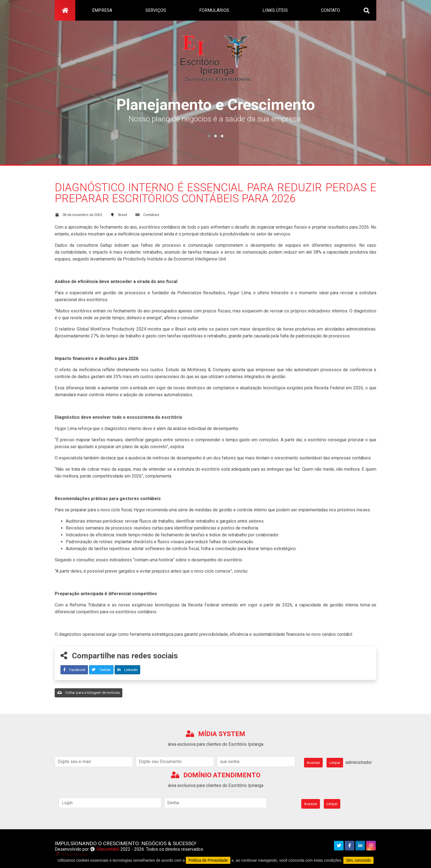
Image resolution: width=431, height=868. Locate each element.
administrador (359, 762)
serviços (156, 10)
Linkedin (128, 670)
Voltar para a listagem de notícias (89, 692)
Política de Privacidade (208, 860)
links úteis (275, 10)
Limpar (335, 763)
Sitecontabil (108, 849)
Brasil (123, 215)
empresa (102, 10)
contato (331, 10)
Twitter (101, 670)
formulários (214, 10)
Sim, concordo (358, 860)
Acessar (313, 763)
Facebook (74, 670)
